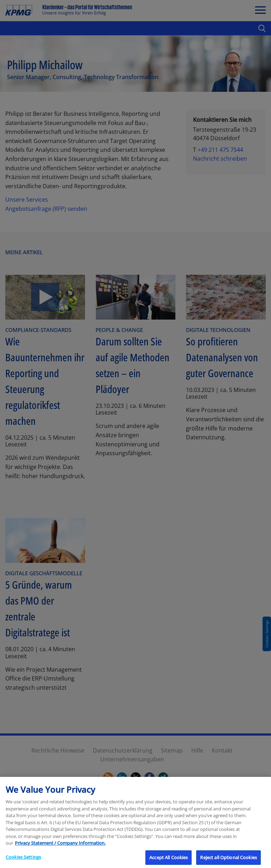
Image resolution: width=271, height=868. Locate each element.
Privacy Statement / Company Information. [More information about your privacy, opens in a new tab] (60, 847)
